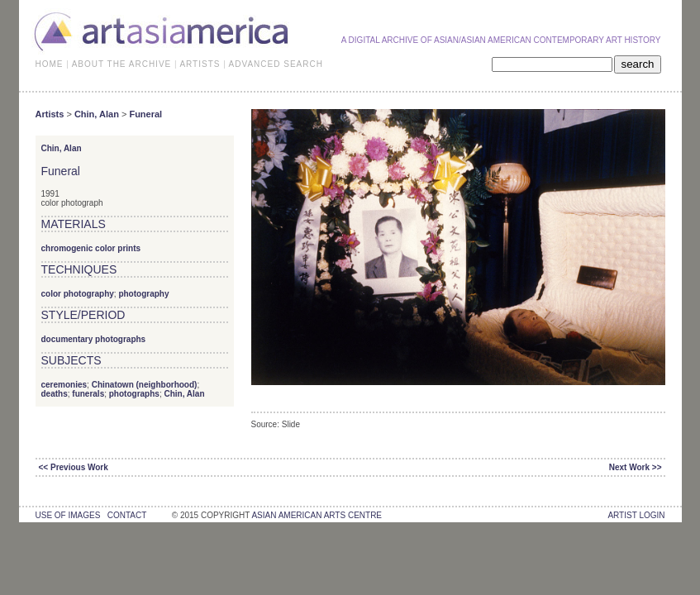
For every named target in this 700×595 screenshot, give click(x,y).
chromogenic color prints (91, 248)
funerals (88, 394)
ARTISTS (200, 64)
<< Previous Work (74, 467)
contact (127, 515)
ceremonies (64, 385)
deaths (55, 394)
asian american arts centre (317, 515)
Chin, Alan (97, 114)
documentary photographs (94, 339)
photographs (134, 394)
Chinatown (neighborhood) (145, 385)
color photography (78, 294)
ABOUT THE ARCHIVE (122, 64)
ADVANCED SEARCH (276, 64)
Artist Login (636, 515)
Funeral (145, 114)
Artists (50, 114)
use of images (68, 515)
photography (143, 294)
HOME (50, 64)
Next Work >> (636, 467)
